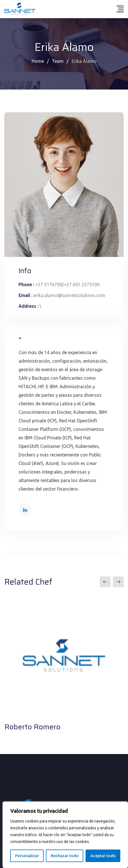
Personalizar (27, 856)
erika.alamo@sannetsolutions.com (69, 295)
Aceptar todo (103, 856)
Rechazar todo (65, 856)
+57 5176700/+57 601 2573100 (67, 285)
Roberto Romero (32, 727)
